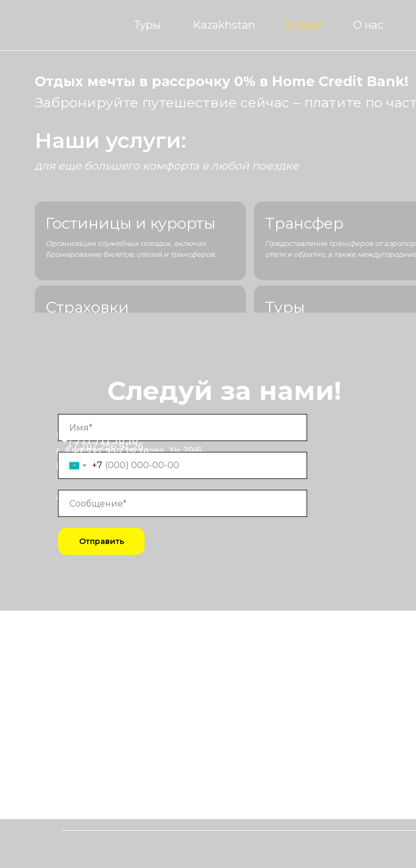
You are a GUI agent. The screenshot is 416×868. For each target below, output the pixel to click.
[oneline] (183, 503)
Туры (148, 25)
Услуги (304, 25)
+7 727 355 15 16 (111, 452)
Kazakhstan (224, 25)
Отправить (102, 541)
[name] (183, 427)
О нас (368, 25)
